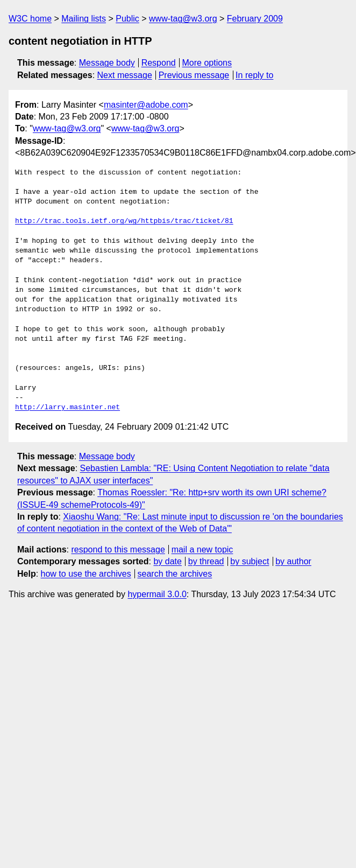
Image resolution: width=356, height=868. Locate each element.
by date (167, 561)
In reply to (254, 75)
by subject (250, 561)
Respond (159, 63)
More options (207, 63)
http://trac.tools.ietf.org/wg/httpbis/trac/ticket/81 (124, 221)
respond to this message (118, 549)
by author (293, 561)
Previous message (194, 75)
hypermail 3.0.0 (157, 594)
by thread (206, 561)
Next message (125, 75)
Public (127, 19)
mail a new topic (202, 549)
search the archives (175, 574)
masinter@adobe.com (146, 105)
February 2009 (255, 19)
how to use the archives (86, 574)
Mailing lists (84, 19)
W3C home (30, 19)
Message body (107, 63)
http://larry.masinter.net (67, 408)
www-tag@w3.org (183, 19)
